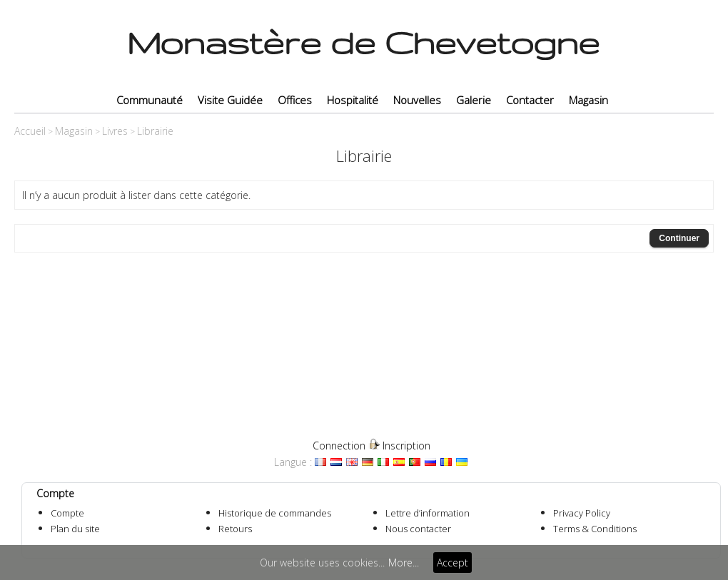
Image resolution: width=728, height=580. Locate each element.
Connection (339, 446)
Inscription (406, 446)
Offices (295, 100)
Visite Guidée (230, 100)
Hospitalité (353, 100)
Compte (67, 513)
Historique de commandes (275, 513)
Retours (235, 529)
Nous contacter (418, 529)
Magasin (588, 100)
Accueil (30, 131)
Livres (115, 131)
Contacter (530, 100)
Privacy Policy (582, 513)
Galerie (474, 100)
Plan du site (75, 529)
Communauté (150, 100)
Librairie (155, 131)
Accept (453, 563)
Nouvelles (417, 100)
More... (404, 563)
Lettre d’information (428, 513)
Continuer (679, 238)
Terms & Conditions (595, 529)
